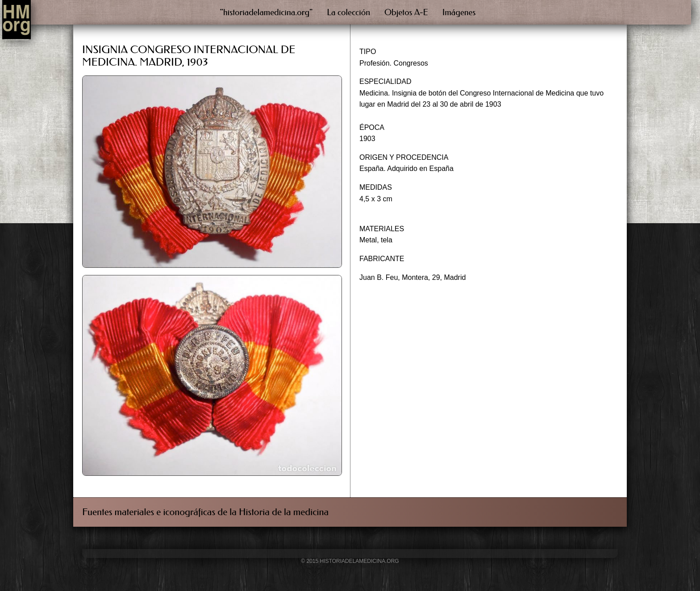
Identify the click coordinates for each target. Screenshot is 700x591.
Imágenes (459, 12)
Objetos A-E (406, 12)
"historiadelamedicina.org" (267, 12)
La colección (348, 12)
